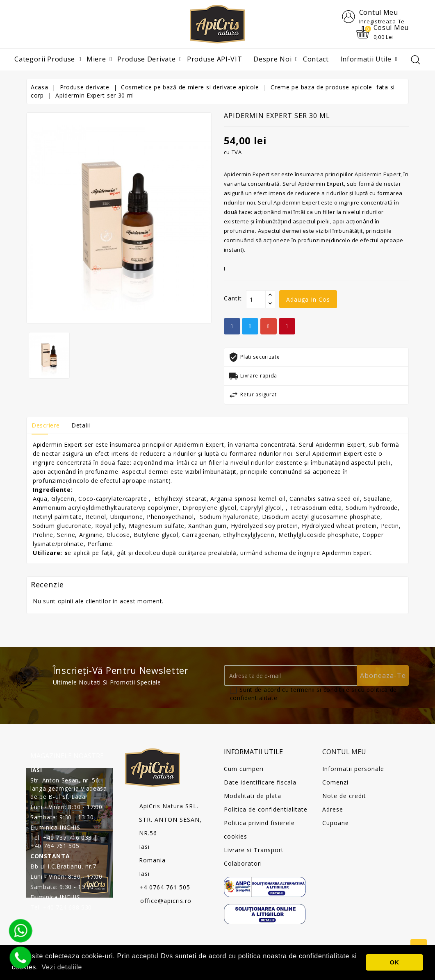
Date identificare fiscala (260, 782)
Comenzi (335, 782)
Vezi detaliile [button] (62, 967)
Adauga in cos (308, 300)
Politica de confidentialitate (266, 809)
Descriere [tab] (46, 426)
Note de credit (344, 796)
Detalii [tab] (81, 426)
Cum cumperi (244, 769)
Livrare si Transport (254, 850)
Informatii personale (353, 769)
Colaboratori (243, 863)
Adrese (333, 809)
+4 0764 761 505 (165, 888)
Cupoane (336, 823)
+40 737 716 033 (68, 838)
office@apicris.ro (166, 901)
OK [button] (395, 962)
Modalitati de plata (253, 796)
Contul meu (344, 752)
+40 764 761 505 (55, 846)
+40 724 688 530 (68, 907)
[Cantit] (256, 300)
